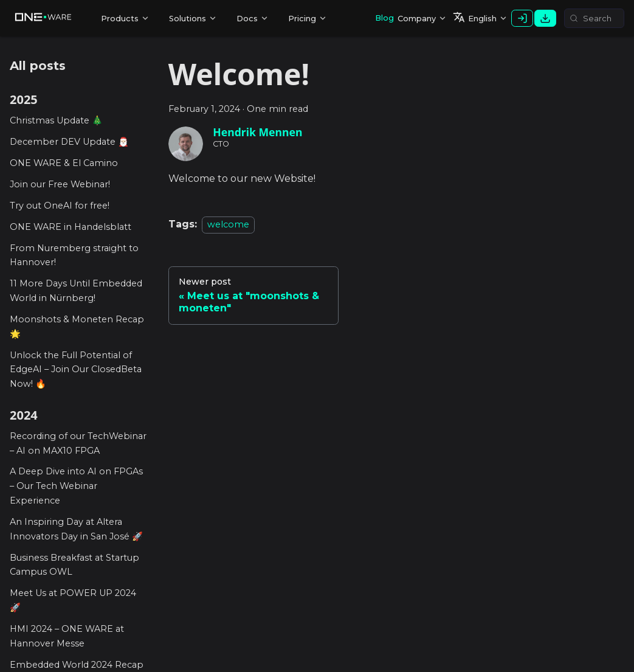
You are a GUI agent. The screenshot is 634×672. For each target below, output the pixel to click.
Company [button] (417, 19)
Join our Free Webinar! (60, 184)
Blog (384, 18)
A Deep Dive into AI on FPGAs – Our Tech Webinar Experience (76, 486)
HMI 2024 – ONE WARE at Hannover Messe (67, 636)
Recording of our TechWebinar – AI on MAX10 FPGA (78, 443)
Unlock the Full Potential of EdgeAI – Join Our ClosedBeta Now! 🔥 (76, 370)
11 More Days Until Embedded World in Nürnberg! (76, 291)
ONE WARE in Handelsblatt (71, 227)
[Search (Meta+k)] (594, 18)
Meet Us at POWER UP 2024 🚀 (73, 600)
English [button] (475, 17)
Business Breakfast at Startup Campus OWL (74, 565)
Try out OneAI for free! (60, 206)
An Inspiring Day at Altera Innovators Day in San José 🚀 (76, 529)
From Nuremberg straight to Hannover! (74, 255)
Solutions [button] (188, 19)
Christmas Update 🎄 (56, 120)
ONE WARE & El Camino (64, 163)
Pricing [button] (302, 19)
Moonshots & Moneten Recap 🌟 (77, 327)
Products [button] (120, 19)
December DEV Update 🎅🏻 (69, 142)
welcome (228, 224)
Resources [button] (253, 21)
